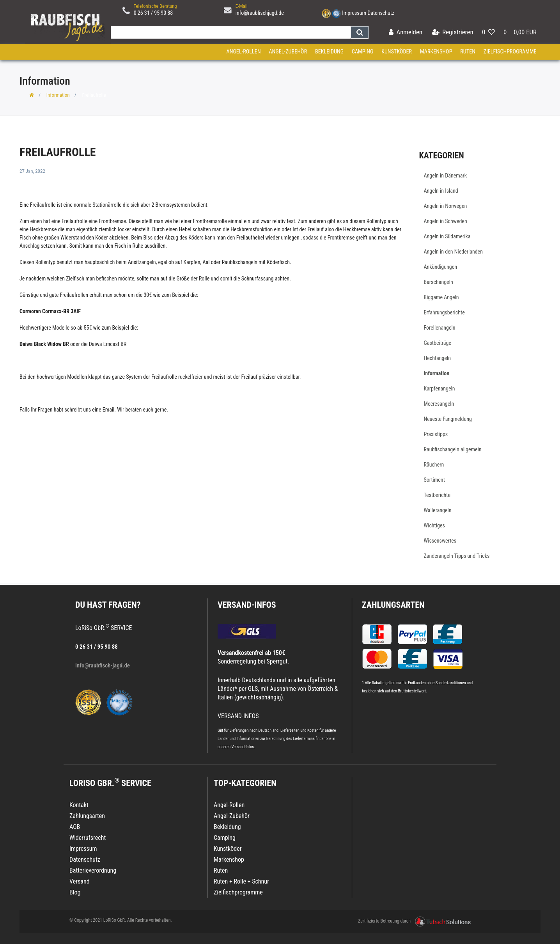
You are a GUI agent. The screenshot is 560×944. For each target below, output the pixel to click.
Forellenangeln (440, 328)
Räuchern (434, 465)
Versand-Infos (243, 747)
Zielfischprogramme (510, 51)
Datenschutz (381, 13)
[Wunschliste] (488, 33)
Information (58, 95)
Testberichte (437, 495)
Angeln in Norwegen (446, 206)
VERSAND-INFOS (247, 605)
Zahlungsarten (393, 605)
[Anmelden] (406, 33)
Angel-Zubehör (288, 51)
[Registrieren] (453, 33)
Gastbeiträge (438, 343)
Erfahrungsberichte (444, 312)
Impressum (354, 13)
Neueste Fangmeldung (448, 419)
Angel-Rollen (244, 51)
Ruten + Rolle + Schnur (241, 881)
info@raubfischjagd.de (260, 13)
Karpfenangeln (439, 389)
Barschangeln (439, 282)
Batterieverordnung (93, 870)
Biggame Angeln (441, 297)
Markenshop (436, 51)
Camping (363, 51)
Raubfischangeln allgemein (453, 449)
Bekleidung (329, 51)
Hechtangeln (438, 358)
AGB (75, 827)
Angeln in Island (441, 191)
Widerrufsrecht (88, 838)
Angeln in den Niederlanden (453, 252)
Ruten (468, 51)
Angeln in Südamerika (447, 236)
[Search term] (229, 32)
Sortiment (434, 480)
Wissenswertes (440, 541)
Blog (75, 892)
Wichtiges (434, 525)
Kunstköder (397, 51)
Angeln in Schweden (446, 221)
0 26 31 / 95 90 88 (153, 13)
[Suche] (360, 32)
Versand (80, 881)
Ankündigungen (441, 267)
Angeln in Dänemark (446, 176)
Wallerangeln (438, 510)
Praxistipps (436, 434)
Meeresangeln (439, 404)
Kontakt (79, 805)
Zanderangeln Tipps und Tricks (457, 556)
